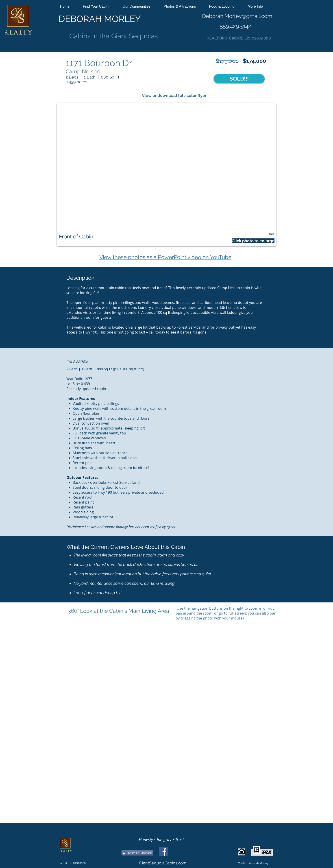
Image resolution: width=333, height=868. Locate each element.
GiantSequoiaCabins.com (163, 863)
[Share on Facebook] (137, 853)
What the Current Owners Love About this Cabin (126, 547)
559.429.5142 (236, 26)
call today (157, 332)
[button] (99, 7)
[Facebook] (163, 851)
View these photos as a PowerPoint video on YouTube (165, 257)
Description (80, 278)
